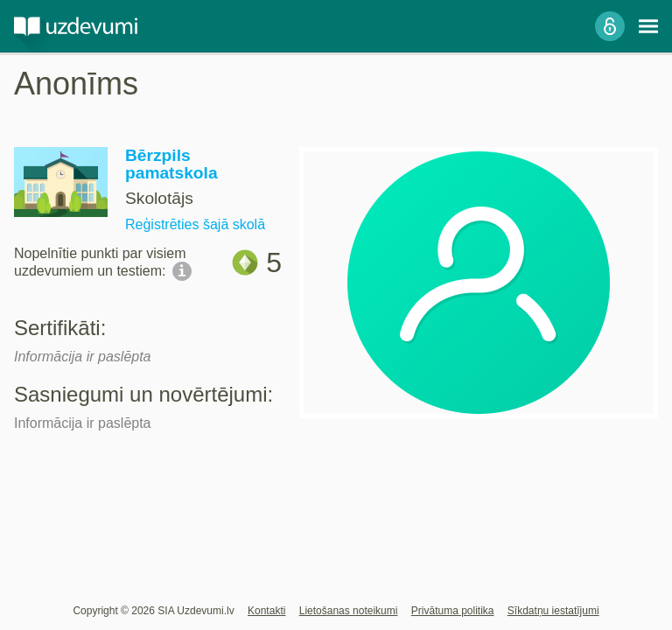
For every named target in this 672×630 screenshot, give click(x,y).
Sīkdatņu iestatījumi (553, 611)
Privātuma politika (453, 611)
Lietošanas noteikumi (349, 611)
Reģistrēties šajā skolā (195, 224)
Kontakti (266, 611)
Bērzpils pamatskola (171, 164)
